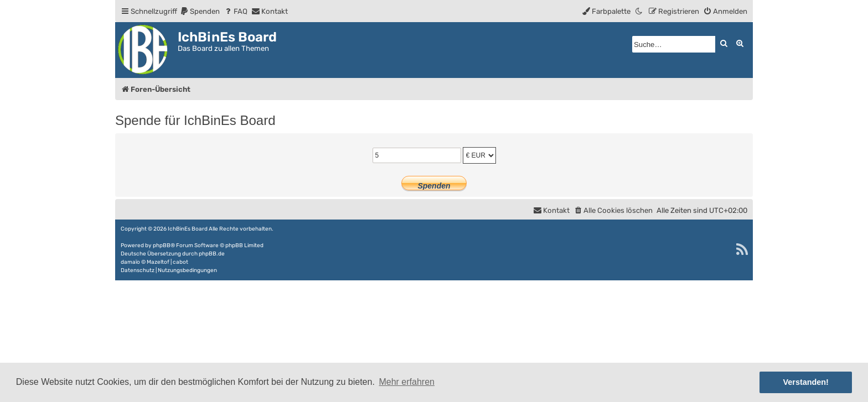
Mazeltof (158, 262)
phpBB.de (212, 254)
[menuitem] (200, 11)
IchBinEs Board (188, 229)
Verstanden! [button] (806, 382)
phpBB (162, 246)
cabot (180, 262)
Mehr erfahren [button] (407, 382)
